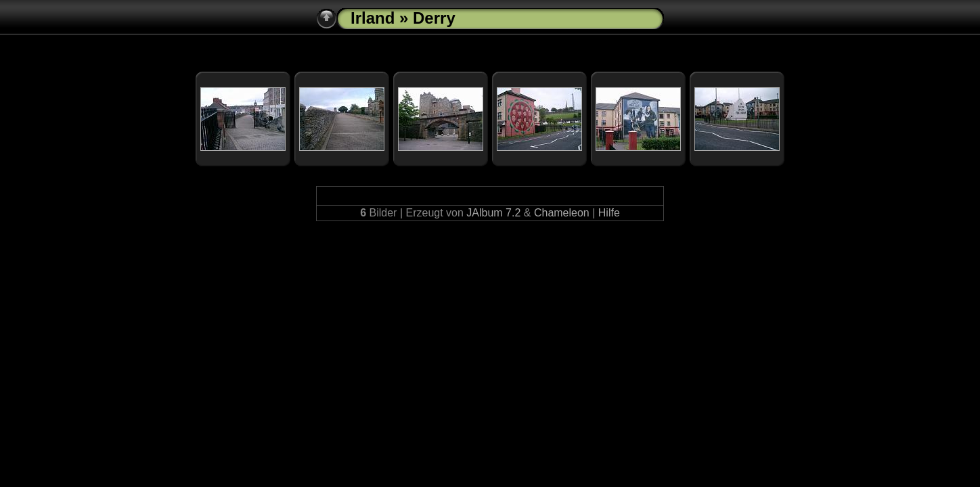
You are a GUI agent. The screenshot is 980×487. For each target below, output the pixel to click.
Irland (373, 18)
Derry (434, 18)
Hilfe (609, 213)
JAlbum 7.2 (493, 213)
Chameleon (562, 213)
